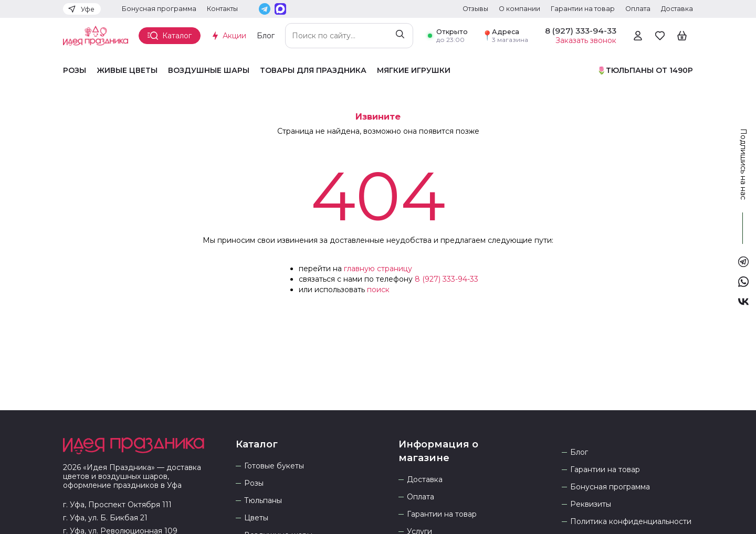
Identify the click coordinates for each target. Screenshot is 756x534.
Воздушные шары (209, 71)
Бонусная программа (159, 9)
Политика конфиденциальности (631, 522)
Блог (266, 36)
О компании (519, 9)
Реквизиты (591, 504)
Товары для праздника (313, 71)
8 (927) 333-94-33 (447, 279)
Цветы (256, 518)
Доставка (677, 9)
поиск (378, 290)
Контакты (222, 9)
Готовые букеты (274, 466)
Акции (234, 36)
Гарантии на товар (583, 9)
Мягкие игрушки (414, 71)
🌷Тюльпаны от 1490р (645, 71)
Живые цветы (127, 71)
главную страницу (378, 269)
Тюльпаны (263, 501)
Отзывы (475, 9)
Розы (75, 71)
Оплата (638, 9)
